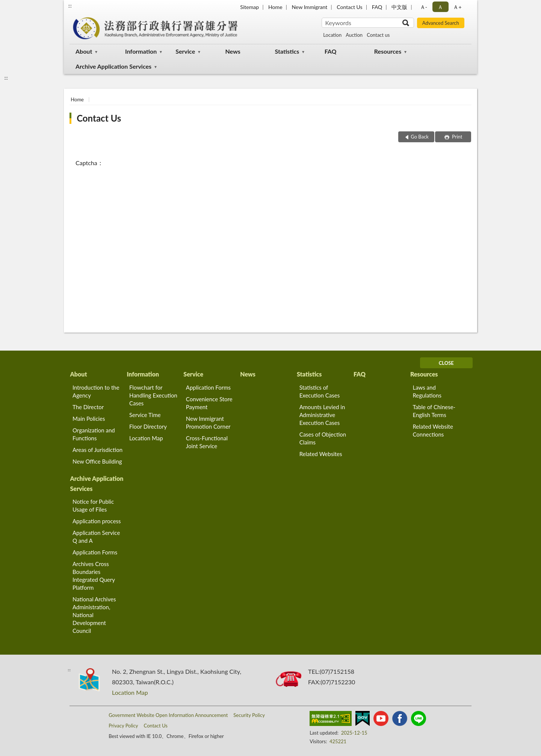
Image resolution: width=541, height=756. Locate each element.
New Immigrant (310, 7)
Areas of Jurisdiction (97, 450)
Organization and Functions (94, 434)
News (233, 51)
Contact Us (349, 7)
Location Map (146, 438)
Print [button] (457, 137)
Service (185, 51)
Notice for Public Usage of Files (93, 505)
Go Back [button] (420, 137)
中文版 (399, 7)
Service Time (145, 415)
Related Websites (321, 454)
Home (275, 7)
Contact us (378, 35)
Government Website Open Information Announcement (168, 715)
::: (70, 6)
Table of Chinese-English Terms (434, 411)
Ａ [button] (440, 7)
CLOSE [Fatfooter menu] (446, 363)
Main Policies (89, 419)
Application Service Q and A (96, 537)
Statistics (287, 51)
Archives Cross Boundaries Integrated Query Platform (94, 576)
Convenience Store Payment (209, 403)
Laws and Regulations (427, 391)
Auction (354, 35)
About (84, 51)
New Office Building (97, 461)
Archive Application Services (113, 66)
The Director (88, 407)
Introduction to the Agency (96, 391)
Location (332, 35)
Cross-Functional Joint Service (207, 442)
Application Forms (208, 387)
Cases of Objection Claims (323, 438)
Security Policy (249, 715)
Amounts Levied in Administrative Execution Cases (322, 415)
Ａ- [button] (424, 7)
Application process (97, 521)
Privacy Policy (123, 726)
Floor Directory (148, 426)
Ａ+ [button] (457, 7)
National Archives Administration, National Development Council (94, 615)
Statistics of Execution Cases (320, 391)
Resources (388, 51)
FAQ (377, 7)
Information (141, 51)
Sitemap (249, 7)
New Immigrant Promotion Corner (208, 422)
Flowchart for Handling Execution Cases (153, 395)
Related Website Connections (433, 430)
